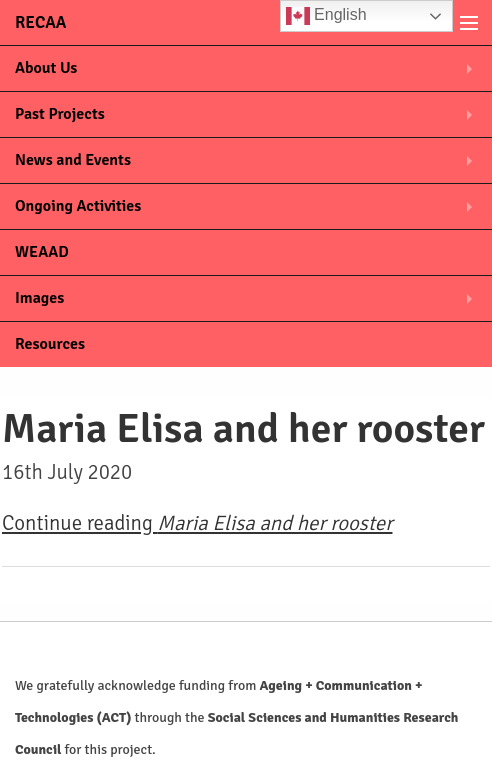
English (326, 16)
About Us (46, 68)
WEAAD (42, 252)
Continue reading (197, 523)
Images (39, 298)
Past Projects (60, 114)
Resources (50, 344)
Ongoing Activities (78, 206)
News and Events (73, 160)
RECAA (40, 22)
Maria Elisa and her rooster (243, 428)
